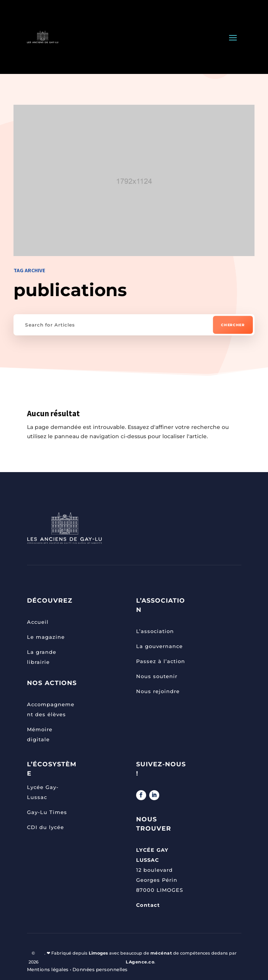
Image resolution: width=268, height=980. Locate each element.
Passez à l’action (161, 661)
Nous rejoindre (158, 691)
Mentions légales (48, 969)
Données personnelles (100, 969)
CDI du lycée (46, 827)
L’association (155, 631)
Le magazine (46, 637)
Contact (148, 905)
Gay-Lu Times (47, 812)
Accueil (38, 622)
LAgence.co (140, 962)
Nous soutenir (157, 676)
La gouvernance (159, 646)
